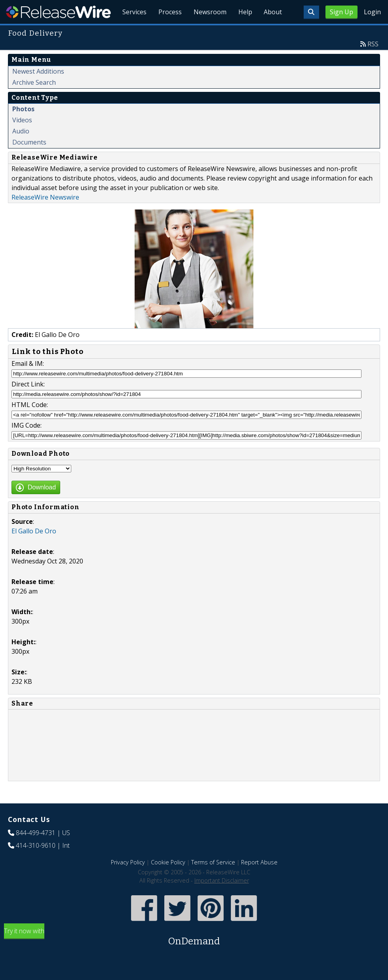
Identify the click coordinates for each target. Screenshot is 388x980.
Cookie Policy (168, 880)
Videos (22, 138)
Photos (23, 127)
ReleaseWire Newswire (45, 215)
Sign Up (341, 12)
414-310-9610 (36, 864)
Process (167, 32)
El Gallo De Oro (34, 549)
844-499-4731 (36, 851)
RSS (373, 62)
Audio (21, 149)
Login (372, 12)
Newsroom (208, 32)
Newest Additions (38, 89)
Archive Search (34, 101)
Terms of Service (213, 880)
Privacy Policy (128, 880)
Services (130, 32)
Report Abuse (259, 880)
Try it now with (194, 956)
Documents (29, 160)
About (272, 32)
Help (244, 32)
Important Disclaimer (222, 899)
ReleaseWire (58, 12)
